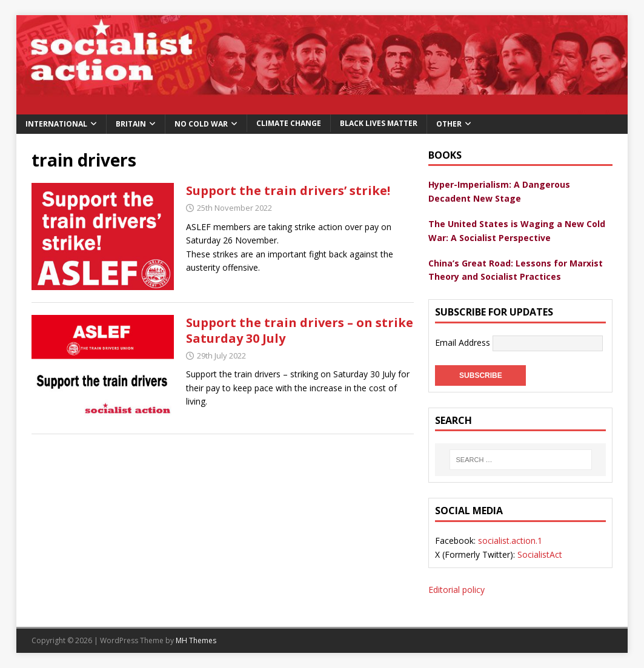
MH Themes (196, 640)
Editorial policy (456, 590)
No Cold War (201, 124)
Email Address (464, 342)
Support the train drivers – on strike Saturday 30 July (300, 330)
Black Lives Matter (379, 123)
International (56, 124)
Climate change (289, 123)
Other (449, 124)
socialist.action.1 (510, 541)
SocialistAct (540, 554)
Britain (131, 124)
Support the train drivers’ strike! (288, 190)
